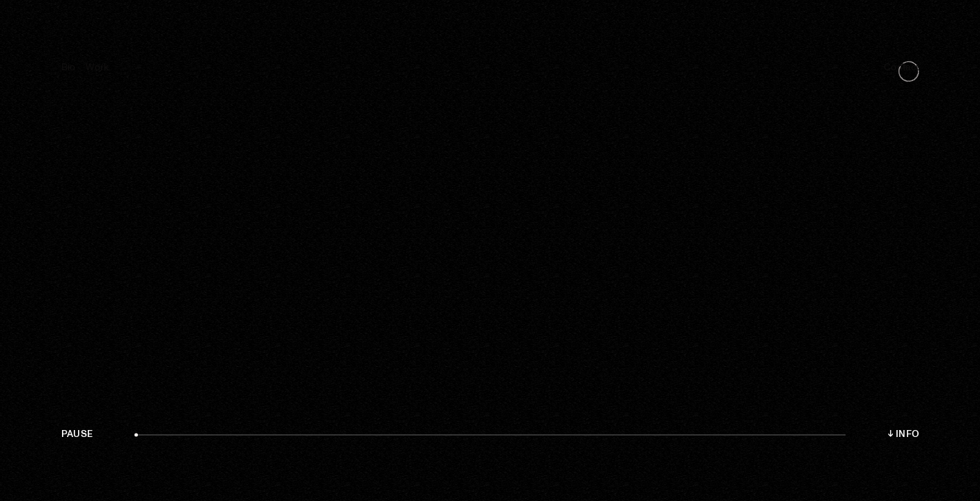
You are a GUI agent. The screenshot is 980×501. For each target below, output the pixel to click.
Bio (69, 67)
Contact (901, 67)
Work (97, 67)
